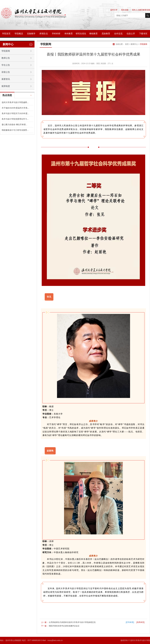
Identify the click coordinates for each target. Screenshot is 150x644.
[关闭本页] (140, 622)
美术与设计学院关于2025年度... (15, 113)
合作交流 (118, 34)
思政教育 (106, 34)
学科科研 (56, 34)
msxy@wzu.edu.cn (55, 640)
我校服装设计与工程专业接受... (15, 130)
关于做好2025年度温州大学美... (15, 108)
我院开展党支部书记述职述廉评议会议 (64, 626)
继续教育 (93, 34)
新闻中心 (134, 44)
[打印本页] (130, 622)
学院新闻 (144, 44)
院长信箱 (125, 10)
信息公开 (131, 34)
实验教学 (31, 34)
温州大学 (114, 10)
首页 (127, 44)
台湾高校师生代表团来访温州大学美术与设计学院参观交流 (72, 622)
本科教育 (69, 34)
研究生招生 (81, 34)
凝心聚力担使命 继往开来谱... (14, 125)
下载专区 (143, 34)
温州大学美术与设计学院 (140, 640)
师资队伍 (44, 34)
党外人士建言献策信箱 (141, 10)
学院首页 (6, 34)
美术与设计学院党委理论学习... (15, 119)
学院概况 (19, 34)
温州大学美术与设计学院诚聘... (15, 102)
